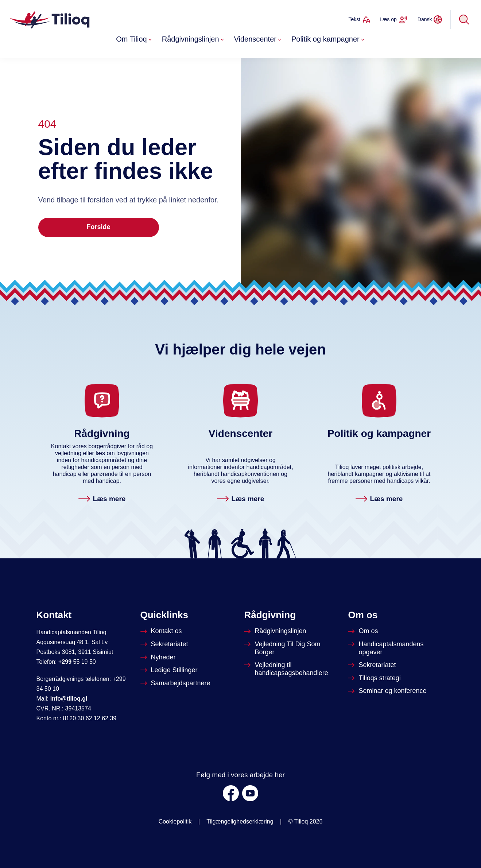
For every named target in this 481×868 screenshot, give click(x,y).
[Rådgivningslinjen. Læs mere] (102, 499)
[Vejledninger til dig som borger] (292, 648)
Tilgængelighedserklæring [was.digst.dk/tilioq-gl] (240, 821)
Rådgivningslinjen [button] (194, 39)
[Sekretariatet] (165, 644)
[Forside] (51, 19)
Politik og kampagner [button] (329, 39)
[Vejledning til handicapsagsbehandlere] (292, 669)
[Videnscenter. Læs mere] (241, 499)
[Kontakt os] (162, 631)
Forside (98, 227)
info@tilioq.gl (69, 699)
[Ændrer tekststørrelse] (359, 19)
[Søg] (464, 19)
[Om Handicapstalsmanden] (396, 648)
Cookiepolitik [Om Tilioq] (175, 821)
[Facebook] (231, 793)
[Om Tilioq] (364, 631)
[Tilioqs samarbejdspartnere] (176, 683)
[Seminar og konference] (388, 691)
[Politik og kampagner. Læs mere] (379, 499)
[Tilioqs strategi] (375, 678)
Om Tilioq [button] (134, 39)
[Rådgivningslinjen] (276, 631)
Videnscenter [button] (258, 39)
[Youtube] (250, 793)
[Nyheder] (159, 658)
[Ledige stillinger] (170, 670)
